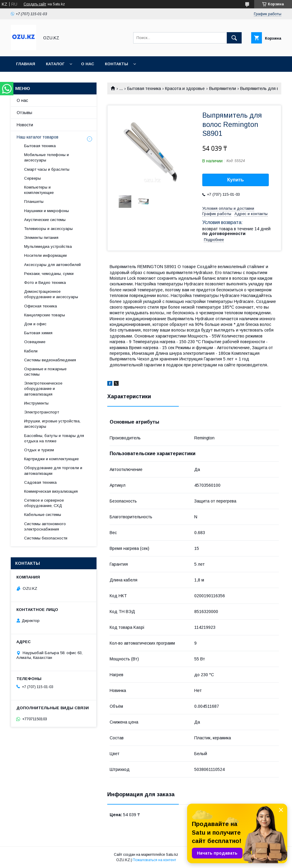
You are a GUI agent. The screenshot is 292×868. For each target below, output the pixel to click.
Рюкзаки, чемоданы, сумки (49, 274)
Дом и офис (35, 324)
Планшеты (34, 202)
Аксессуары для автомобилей (52, 265)
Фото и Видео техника (45, 283)
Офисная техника (41, 306)
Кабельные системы (43, 515)
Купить (236, 180)
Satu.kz (172, 855)
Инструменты (36, 403)
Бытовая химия (38, 333)
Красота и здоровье (185, 88)
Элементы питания (41, 238)
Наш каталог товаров (38, 137)
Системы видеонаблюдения (50, 360)
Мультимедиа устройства (48, 246)
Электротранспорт (42, 412)
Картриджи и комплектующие (51, 459)
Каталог (55, 64)
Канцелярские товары (45, 315)
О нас (88, 64)
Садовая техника (40, 482)
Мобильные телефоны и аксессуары (46, 157)
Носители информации (45, 255)
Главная (26, 64)
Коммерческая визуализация (51, 491)
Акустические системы (45, 220)
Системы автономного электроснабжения (45, 526)
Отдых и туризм (39, 450)
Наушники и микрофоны (46, 211)
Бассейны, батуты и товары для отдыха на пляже (54, 438)
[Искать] (234, 38)
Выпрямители (223, 88)
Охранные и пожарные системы (45, 372)
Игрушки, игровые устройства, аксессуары (52, 424)
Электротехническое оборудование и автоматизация (43, 389)
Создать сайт (35, 4)
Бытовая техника (144, 88)
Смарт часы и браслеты (47, 169)
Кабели (31, 351)
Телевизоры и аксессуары (48, 229)
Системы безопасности (46, 538)
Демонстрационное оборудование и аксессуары (51, 294)
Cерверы (32, 178)
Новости (25, 125)
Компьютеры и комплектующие (39, 190)
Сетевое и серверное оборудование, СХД (44, 503)
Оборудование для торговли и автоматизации (53, 470)
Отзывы (24, 113)
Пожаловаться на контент (154, 860)
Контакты (117, 64)
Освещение (35, 342)
